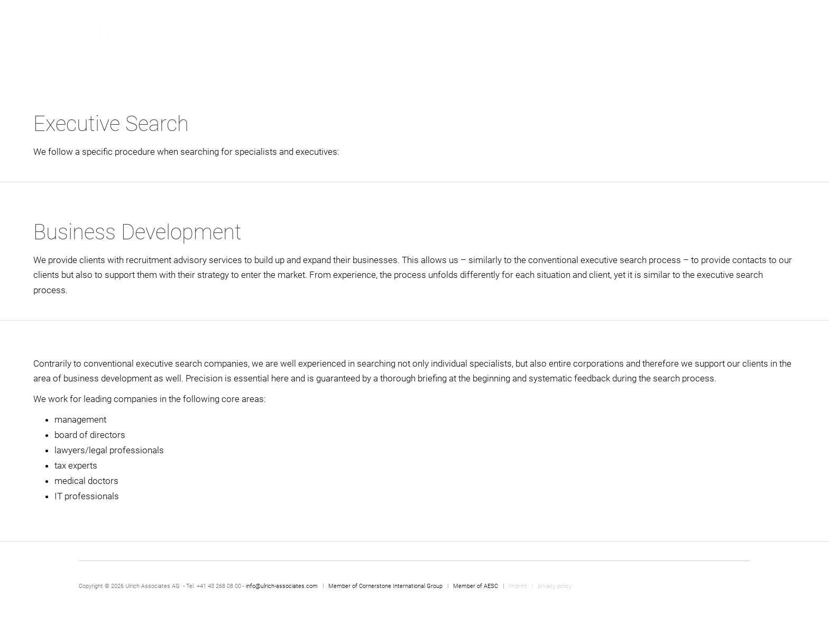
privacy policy (555, 586)
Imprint (519, 586)
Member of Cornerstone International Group (385, 586)
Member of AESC (476, 586)
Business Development (137, 232)
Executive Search (111, 124)
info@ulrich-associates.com (282, 586)
